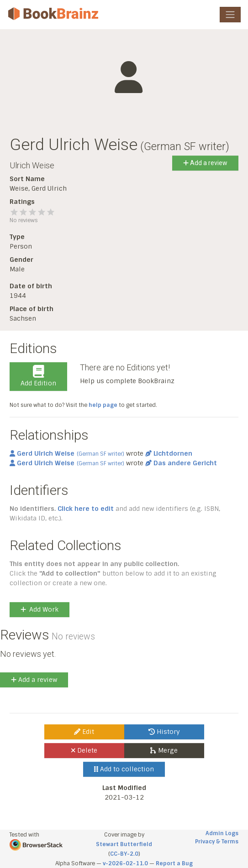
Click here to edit (86, 509)
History (164, 732)
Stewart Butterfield (124, 844)
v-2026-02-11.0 (125, 863)
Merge (164, 750)
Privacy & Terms (217, 842)
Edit (84, 732)
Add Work (40, 609)
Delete (84, 750)
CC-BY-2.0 (124, 854)
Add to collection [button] (124, 769)
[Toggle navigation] (230, 15)
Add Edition (38, 376)
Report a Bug (174, 863)
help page (103, 405)
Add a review (205, 163)
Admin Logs (222, 833)
